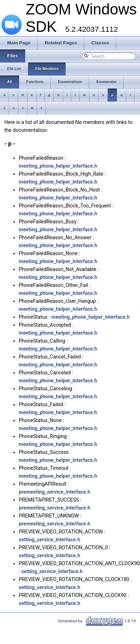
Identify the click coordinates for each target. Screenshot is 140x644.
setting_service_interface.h (49, 540)
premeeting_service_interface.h (54, 492)
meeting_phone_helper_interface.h (58, 166)
